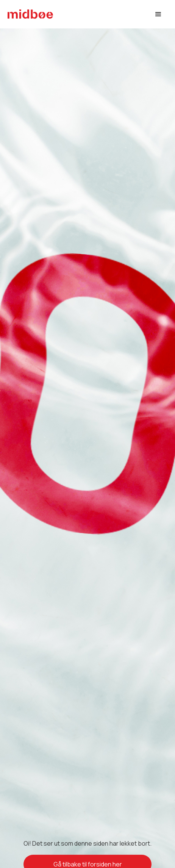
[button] (158, 14)
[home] (30, 14)
